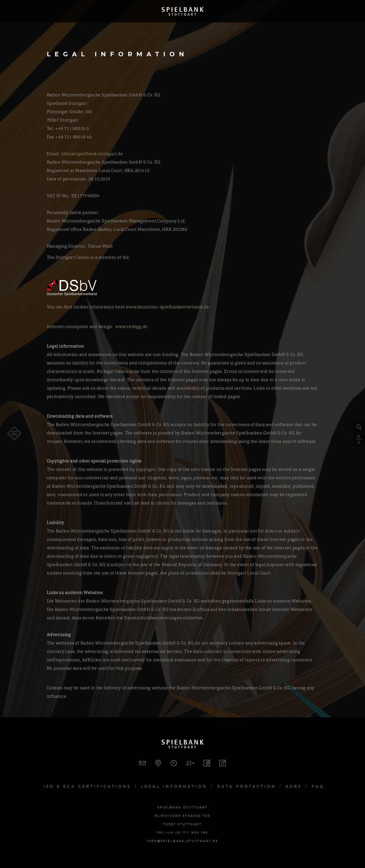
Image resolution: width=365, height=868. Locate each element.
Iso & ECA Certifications (87, 786)
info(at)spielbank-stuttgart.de (93, 154)
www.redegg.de (132, 327)
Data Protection (247, 786)
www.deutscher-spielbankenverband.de (168, 307)
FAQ (318, 786)
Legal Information (174, 786)
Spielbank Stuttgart (183, 11)
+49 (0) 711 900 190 (187, 833)
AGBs (294, 786)
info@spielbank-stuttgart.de (183, 841)
